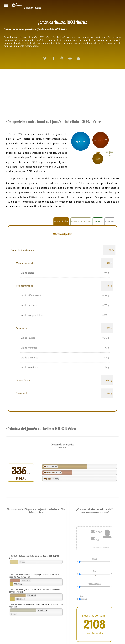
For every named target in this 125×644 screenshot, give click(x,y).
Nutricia (29, 8)
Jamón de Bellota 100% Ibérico (62, 22)
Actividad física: (94, 584)
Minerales (110, 221)
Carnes (38, 8)
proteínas (51, 472)
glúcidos (50, 478)
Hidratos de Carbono (81, 221)
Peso (94, 572)
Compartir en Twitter (46, 59)
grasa (49, 467)
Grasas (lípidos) (61, 221)
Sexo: (82, 595)
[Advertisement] (63, 93)
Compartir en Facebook (54, 59)
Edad (94, 560)
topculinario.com (17, 5)
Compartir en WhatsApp (62, 59)
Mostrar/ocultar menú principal (6, 5)
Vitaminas (98, 221)
